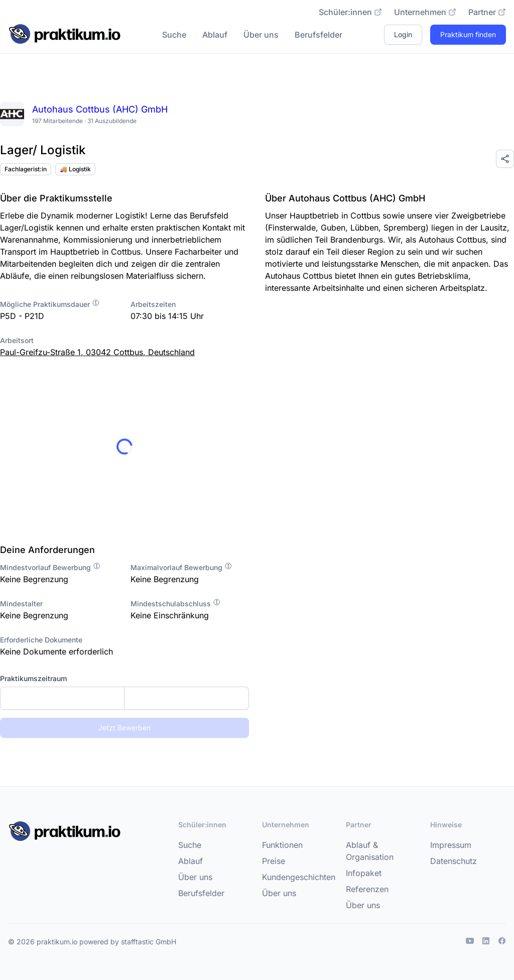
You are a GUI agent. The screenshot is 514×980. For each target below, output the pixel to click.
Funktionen (282, 845)
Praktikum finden (468, 34)
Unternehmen (425, 12)
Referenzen (367, 889)
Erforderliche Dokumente (41, 640)
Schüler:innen (350, 12)
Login (403, 34)
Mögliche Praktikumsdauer (50, 304)
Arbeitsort (17, 340)
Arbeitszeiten (153, 304)
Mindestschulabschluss (176, 604)
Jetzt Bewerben (124, 728)
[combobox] (124, 698)
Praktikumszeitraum (33, 678)
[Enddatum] (186, 698)
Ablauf (215, 35)
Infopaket (364, 873)
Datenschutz (454, 861)
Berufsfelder (318, 35)
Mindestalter (21, 604)
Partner (487, 12)
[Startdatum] (62, 698)
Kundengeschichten (299, 877)
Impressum (451, 845)
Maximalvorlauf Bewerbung (181, 567)
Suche (174, 35)
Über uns (261, 35)
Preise (274, 861)
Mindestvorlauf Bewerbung (50, 567)
